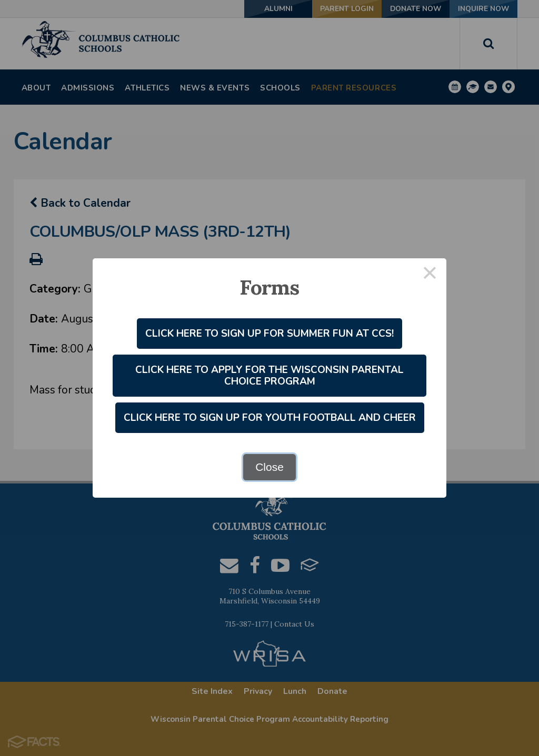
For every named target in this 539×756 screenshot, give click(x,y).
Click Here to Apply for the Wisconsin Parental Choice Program (269, 376)
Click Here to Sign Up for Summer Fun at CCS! (269, 334)
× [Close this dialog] (430, 275)
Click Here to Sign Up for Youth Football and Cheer (270, 418)
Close (269, 467)
